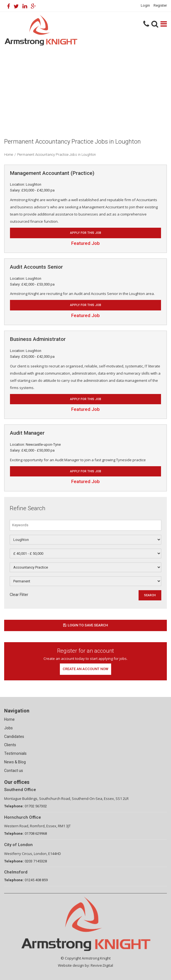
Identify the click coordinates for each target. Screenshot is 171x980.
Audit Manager (27, 433)
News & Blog (15, 762)
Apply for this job (86, 233)
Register (160, 5)
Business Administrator (38, 339)
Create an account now (85, 669)
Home (9, 155)
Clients (10, 745)
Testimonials (15, 753)
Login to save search (85, 625)
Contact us (14, 771)
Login (145, 5)
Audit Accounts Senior (36, 267)
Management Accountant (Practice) (52, 173)
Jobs (8, 728)
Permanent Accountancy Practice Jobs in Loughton (57, 155)
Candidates (14, 737)
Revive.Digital (102, 965)
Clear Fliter (19, 595)
